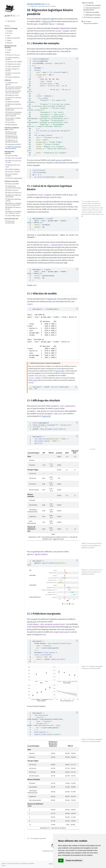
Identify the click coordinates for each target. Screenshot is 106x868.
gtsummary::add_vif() (54, 414)
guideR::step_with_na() (37, 376)
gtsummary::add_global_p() (39, 411)
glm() (36, 24)
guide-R (8, 16)
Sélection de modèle (91, 12)
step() (30, 304)
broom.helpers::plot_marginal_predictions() (46, 624)
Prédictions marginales (92, 17)
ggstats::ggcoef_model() (38, 554)
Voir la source (86, 21)
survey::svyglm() (63, 31)
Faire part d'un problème (90, 24)
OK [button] (61, 860)
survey (41, 33)
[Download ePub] (16, 16)
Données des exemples (92, 5)
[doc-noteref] (42, 209)
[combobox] (14, 21)
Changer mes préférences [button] (74, 860)
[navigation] (13, 28)
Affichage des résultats (92, 15)
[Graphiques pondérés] (37, 838)
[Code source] (14, 16)
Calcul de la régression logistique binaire (92, 9)
